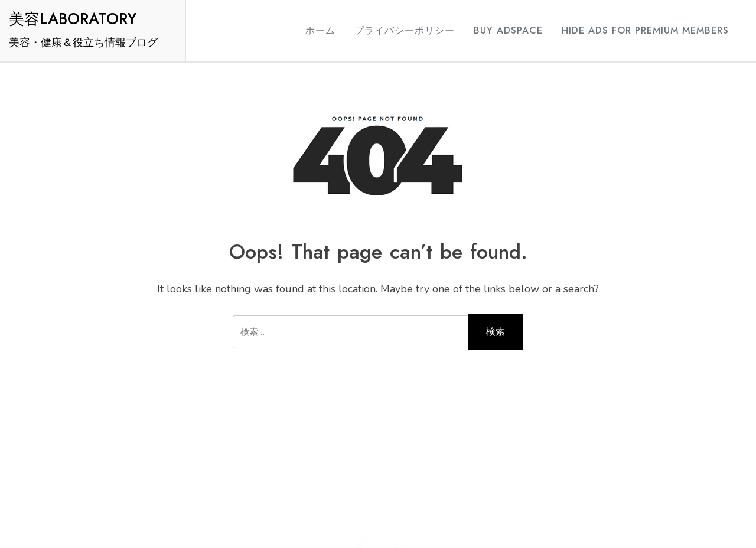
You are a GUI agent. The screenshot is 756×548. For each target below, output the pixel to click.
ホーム (320, 30)
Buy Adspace (508, 30)
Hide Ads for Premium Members (645, 30)
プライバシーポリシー (405, 30)
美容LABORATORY (73, 19)
